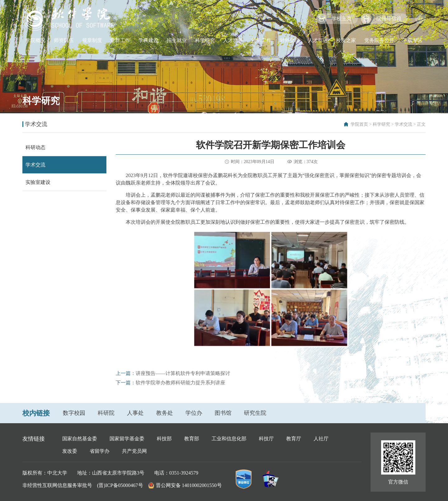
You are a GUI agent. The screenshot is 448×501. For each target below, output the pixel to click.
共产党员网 (134, 451)
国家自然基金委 (80, 439)
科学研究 (205, 40)
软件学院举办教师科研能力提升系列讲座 (180, 383)
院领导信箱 (389, 19)
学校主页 (342, 19)
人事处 (135, 413)
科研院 (106, 413)
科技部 (164, 439)
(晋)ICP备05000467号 (120, 485)
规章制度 (92, 40)
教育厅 (294, 439)
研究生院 (255, 413)
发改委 (70, 451)
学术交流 (404, 124)
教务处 (165, 413)
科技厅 (266, 439)
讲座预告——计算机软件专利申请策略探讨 (183, 373)
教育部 (192, 439)
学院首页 (359, 124)
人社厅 (321, 439)
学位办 (194, 413)
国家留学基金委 (127, 439)
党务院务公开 (379, 40)
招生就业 (177, 40)
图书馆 (223, 413)
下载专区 (413, 40)
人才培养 (233, 40)
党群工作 (120, 40)
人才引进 (318, 40)
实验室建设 (38, 182)
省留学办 (100, 451)
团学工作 (261, 40)
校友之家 (346, 40)
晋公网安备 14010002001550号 (189, 485)
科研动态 (35, 147)
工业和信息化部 (229, 439)
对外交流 (290, 40)
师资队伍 (64, 40)
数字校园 (74, 413)
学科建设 (148, 40)
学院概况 (35, 40)
